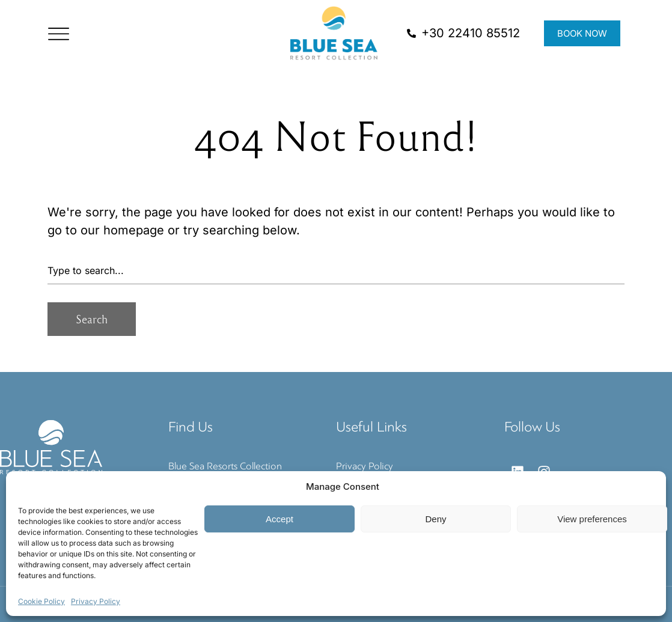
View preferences (592, 519)
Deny (435, 519)
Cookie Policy (41, 601)
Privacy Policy (96, 601)
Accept (279, 519)
